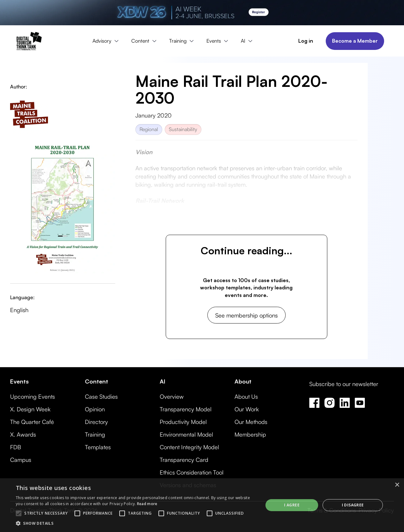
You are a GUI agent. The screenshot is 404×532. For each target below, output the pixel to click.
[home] (29, 41)
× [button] (397, 485)
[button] (107, 41)
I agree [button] (292, 505)
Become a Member (355, 41)
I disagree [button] (353, 505)
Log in (306, 41)
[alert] (202, 505)
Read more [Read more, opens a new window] (147, 504)
